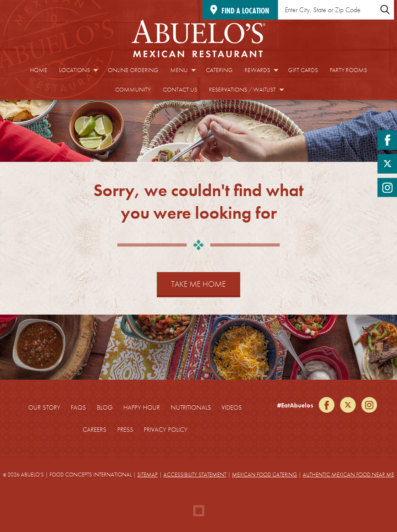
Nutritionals (191, 407)
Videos (232, 407)
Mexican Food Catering (265, 475)
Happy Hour (142, 407)
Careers (94, 430)
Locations (74, 70)
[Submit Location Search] (385, 10)
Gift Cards (303, 70)
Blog (105, 407)
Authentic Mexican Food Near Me (348, 475)
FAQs (78, 407)
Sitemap (147, 475)
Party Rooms (348, 70)
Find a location (245, 11)
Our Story (44, 407)
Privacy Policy (166, 430)
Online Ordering (133, 70)
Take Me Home (198, 284)
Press (125, 430)
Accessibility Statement (195, 475)
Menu (179, 70)
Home (39, 70)
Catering (219, 70)
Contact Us (180, 90)
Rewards (257, 70)
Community (133, 90)
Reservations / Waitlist (242, 90)
